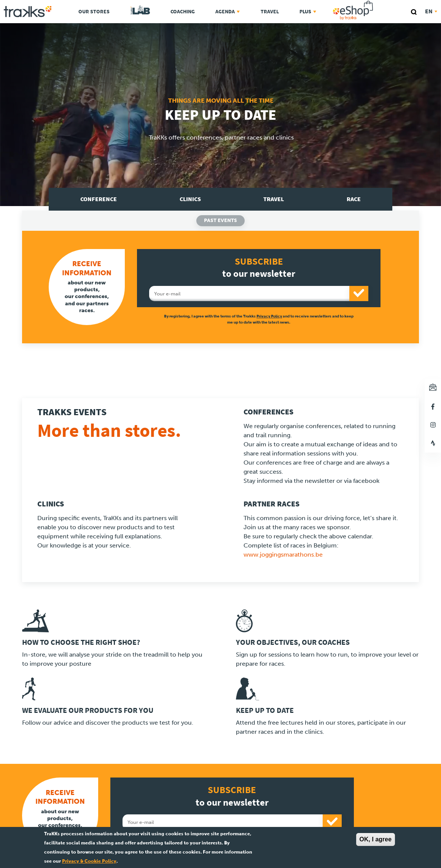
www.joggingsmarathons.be (283, 555)
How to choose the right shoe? (81, 642)
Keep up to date (265, 710)
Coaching (183, 12)
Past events (220, 220)
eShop (377, 2)
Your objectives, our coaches (293, 642)
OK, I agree (376, 839)
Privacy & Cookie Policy (89, 861)
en (431, 11)
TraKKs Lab (140, 10)
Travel (270, 12)
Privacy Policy (269, 316)
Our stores (94, 12)
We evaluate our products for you (88, 710)
